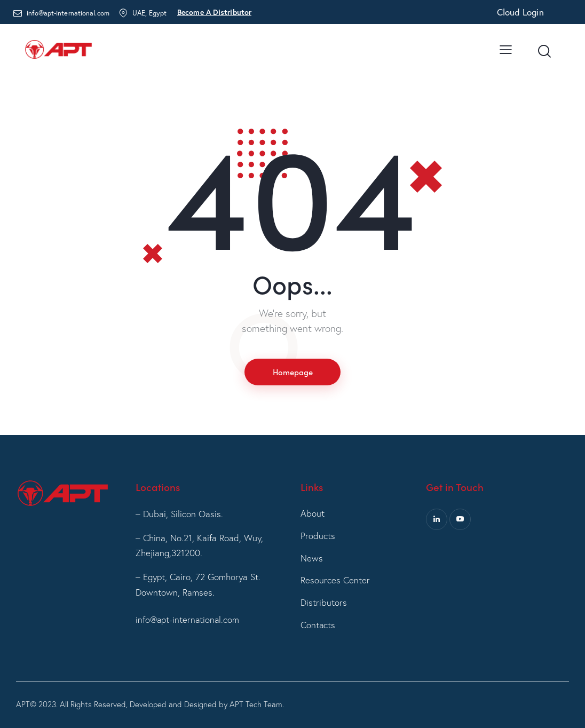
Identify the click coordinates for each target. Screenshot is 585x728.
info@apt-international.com (188, 619)
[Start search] (544, 52)
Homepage (292, 372)
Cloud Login (520, 12)
